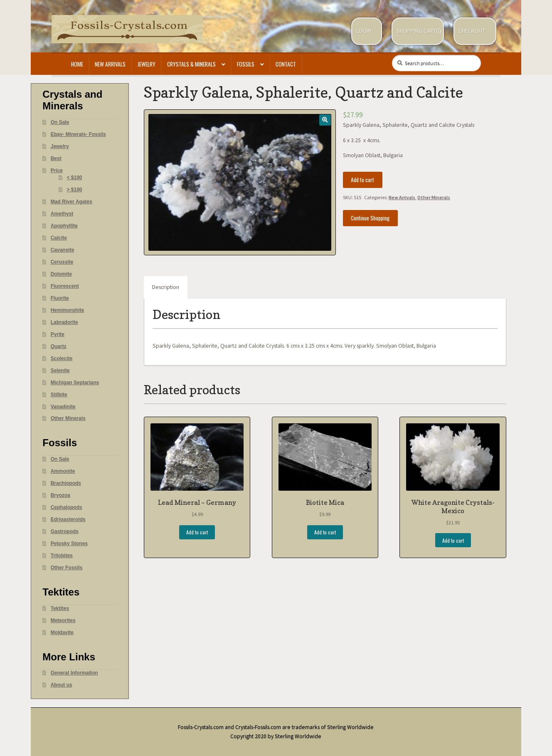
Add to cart (362, 180)
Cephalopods (67, 507)
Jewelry (147, 64)
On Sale (60, 122)
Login (364, 31)
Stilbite (59, 395)
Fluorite (60, 298)
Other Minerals (434, 197)
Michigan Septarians (75, 383)
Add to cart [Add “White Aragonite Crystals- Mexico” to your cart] (453, 540)
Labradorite (64, 322)
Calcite (59, 238)
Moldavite (62, 632)
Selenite (60, 371)
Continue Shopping (370, 218)
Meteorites (63, 620)
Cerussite (62, 262)
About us (62, 685)
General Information (74, 673)
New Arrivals (110, 64)
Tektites (60, 608)
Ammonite (63, 471)
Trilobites (62, 556)
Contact (286, 64)
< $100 (75, 178)
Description (166, 287)
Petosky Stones (69, 544)
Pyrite (58, 334)
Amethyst (62, 214)
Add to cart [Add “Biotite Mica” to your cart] (325, 532)
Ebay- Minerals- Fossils (78, 134)
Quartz (59, 346)
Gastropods (65, 531)
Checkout (472, 31)
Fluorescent (65, 286)
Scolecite (62, 358)
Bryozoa (60, 495)
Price (57, 170)
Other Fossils (67, 568)
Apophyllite (64, 226)
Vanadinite (63, 407)
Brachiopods (66, 483)
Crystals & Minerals (191, 64)
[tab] (166, 287)
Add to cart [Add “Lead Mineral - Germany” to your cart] (197, 532)
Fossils (246, 64)
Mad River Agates (71, 202)
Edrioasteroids (68, 519)
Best (56, 158)
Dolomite (61, 274)
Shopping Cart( (417, 31)
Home (77, 64)
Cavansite (63, 250)
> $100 (75, 190)
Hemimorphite (68, 310)
